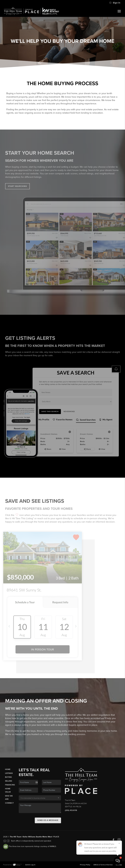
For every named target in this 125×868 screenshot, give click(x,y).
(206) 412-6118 (71, 813)
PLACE (56, 839)
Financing (10, 787)
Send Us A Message (48, 822)
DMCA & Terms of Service (103, 865)
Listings (9, 775)
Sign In (115, 3)
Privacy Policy (85, 865)
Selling (9, 783)
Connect (9, 805)
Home (8, 772)
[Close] (119, 843)
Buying (8, 779)
